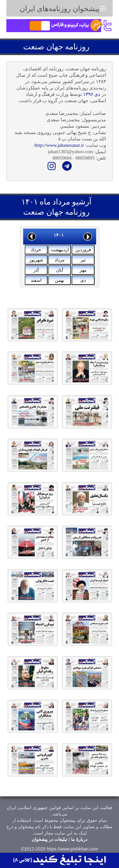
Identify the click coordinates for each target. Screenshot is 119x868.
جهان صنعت (43, 47)
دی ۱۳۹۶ (92, 94)
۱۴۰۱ (59, 235)
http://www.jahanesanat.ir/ (59, 145)
